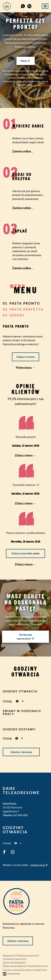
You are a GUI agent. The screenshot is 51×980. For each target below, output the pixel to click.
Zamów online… (23, 151)
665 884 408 (20, 815)
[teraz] (17, 701)
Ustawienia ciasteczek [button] (14, 959)
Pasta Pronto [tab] (25, 303)
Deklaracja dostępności (15, 966)
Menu (26, 61)
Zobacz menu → (26, 564)
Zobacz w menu (26, 357)
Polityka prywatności (27, 956)
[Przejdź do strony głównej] (26, 901)
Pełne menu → (26, 368)
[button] (23, 6)
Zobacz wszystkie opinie (26, 553)
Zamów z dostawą (21, 752)
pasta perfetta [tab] (26, 309)
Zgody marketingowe (14, 963)
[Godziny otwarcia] (23, 701)
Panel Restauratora (38, 966)
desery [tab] (17, 315)
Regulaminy (9, 956)
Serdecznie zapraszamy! (26, 637)
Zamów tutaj (39, 865)
